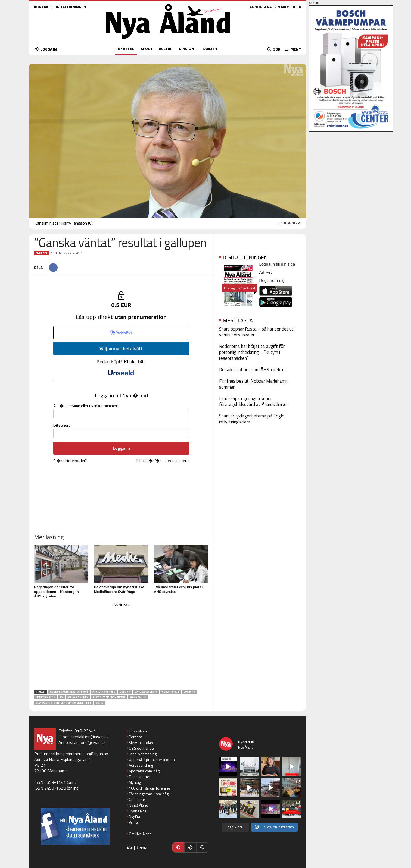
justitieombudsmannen (109, 697)
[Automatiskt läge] (178, 847)
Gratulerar (137, 799)
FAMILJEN (209, 48)
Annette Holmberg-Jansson (69, 692)
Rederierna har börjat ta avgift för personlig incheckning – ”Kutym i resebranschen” (252, 352)
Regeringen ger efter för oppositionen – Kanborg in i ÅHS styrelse (57, 592)
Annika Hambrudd (104, 692)
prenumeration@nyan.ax (86, 754)
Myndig (135, 782)
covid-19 (189, 692)
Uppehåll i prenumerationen (152, 759)
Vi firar (134, 822)
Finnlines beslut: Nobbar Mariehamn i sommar (254, 384)
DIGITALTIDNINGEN (70, 7)
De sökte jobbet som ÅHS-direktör (253, 370)
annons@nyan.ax (90, 742)
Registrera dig (272, 280)
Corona (125, 692)
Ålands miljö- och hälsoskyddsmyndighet (64, 703)
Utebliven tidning (143, 754)
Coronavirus (171, 692)
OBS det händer (142, 748)
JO (61, 697)
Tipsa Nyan (138, 731)
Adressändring (141, 765)
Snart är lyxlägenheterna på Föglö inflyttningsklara (252, 419)
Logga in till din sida (277, 264)
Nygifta (134, 817)
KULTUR (166, 48)
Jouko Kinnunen (78, 697)
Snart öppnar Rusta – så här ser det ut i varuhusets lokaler (257, 332)
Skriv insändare (142, 742)
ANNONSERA (261, 7)
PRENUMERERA (288, 7)
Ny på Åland (138, 805)
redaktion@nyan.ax (91, 737)
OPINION (186, 48)
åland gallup (138, 697)
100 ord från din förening (149, 788)
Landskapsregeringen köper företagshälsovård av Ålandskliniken (254, 401)
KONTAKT (42, 7)
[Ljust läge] (190, 847)
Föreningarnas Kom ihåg (149, 794)
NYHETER (126, 48)
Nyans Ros (138, 811)
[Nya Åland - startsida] (168, 40)
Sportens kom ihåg (144, 771)
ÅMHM (100, 703)
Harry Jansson (46, 697)
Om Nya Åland (140, 834)
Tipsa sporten (140, 777)
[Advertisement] (121, 647)
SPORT (147, 48)
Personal (136, 737)
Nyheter (42, 253)
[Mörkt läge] (202, 847)
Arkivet (266, 272)
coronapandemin (146, 692)
